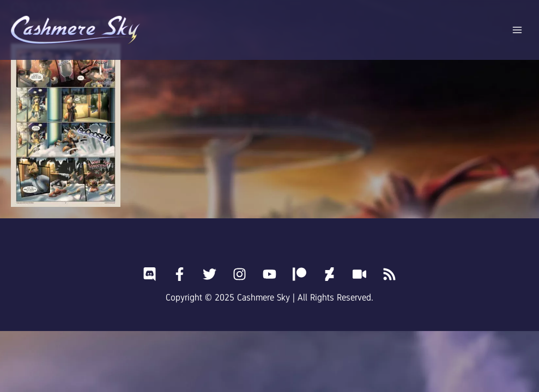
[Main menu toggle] (517, 30)
